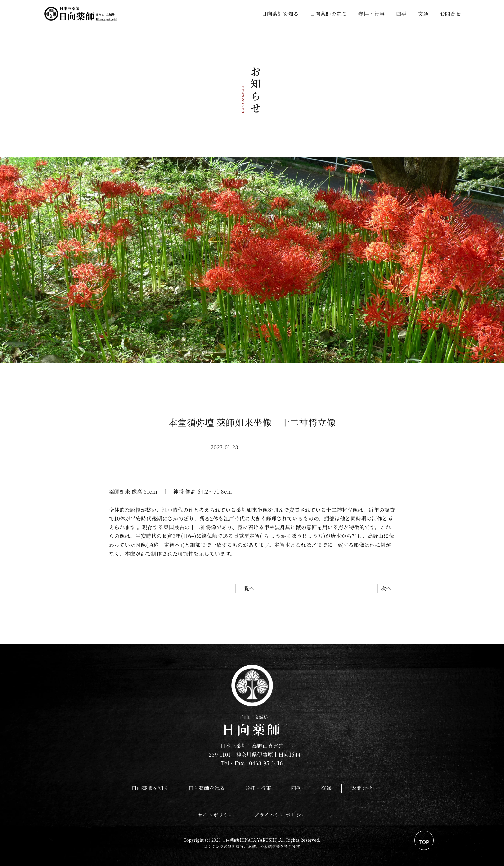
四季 (401, 14)
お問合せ (450, 14)
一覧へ (247, 588)
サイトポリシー (216, 815)
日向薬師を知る (280, 14)
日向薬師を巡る (328, 14)
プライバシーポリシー (280, 815)
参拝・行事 (372, 14)
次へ (386, 588)
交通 (423, 14)
